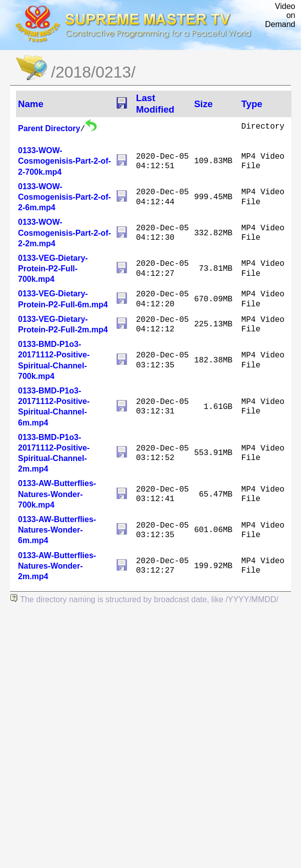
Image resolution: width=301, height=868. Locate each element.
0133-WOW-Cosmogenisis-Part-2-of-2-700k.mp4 (64, 161)
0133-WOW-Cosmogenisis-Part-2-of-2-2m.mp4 (64, 233)
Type (252, 104)
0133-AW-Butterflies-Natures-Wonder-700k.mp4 (57, 494)
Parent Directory (49, 128)
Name (31, 104)
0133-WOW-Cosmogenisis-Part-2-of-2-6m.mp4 (64, 197)
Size (203, 104)
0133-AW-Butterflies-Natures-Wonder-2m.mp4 (57, 566)
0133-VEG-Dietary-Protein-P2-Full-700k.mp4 (53, 269)
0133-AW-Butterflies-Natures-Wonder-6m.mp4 (57, 530)
